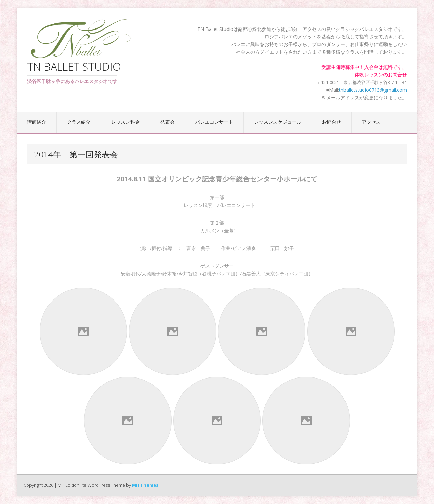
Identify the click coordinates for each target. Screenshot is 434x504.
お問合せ (332, 122)
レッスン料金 (125, 122)
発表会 (167, 122)
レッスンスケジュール (278, 122)
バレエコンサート (214, 122)
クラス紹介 (79, 122)
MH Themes (145, 485)
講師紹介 (37, 122)
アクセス (371, 122)
